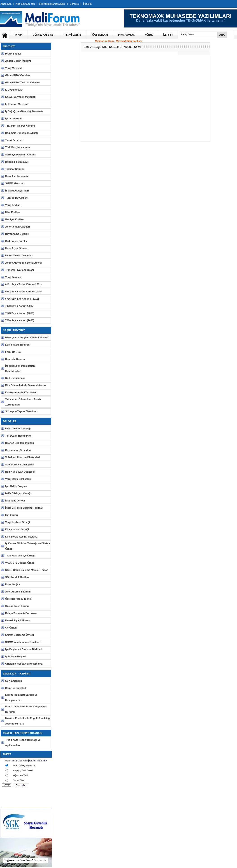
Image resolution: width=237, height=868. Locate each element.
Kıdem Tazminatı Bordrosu (21, 613)
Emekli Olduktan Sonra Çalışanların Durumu (26, 709)
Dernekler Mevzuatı (16, 176)
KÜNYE (149, 35)
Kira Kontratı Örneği (17, 529)
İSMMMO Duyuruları (17, 191)
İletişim (87, 4)
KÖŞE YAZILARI (100, 35)
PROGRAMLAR (126, 35)
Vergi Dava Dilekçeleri (18, 479)
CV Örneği (11, 628)
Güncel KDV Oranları (17, 75)
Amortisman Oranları (17, 227)
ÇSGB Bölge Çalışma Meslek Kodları (27, 570)
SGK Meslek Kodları (17, 577)
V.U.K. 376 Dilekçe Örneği (20, 563)
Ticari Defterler (14, 140)
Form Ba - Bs (13, 352)
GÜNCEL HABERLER (43, 35)
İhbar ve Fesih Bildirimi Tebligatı (24, 508)
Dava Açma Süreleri (17, 248)
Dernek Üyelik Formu (18, 620)
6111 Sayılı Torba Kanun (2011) (23, 284)
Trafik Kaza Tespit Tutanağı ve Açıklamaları (23, 743)
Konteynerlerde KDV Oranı (21, 392)
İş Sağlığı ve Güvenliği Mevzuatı (24, 111)
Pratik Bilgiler (13, 54)
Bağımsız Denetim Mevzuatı (21, 133)
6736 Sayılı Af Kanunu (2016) (22, 299)
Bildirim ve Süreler (16, 241)
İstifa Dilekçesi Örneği (18, 493)
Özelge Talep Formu (17, 606)
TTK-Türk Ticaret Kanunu (20, 126)
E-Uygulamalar (14, 90)
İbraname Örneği (15, 501)
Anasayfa (6, 4)
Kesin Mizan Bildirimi (18, 345)
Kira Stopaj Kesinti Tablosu (21, 537)
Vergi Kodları (13, 205)
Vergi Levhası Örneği (17, 522)
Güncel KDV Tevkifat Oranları (22, 82)
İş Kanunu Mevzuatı (17, 104)
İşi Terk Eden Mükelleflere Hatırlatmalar (20, 369)
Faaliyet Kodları (14, 219)
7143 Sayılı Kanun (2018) (20, 313)
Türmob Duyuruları (16, 198)
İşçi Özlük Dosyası (16, 486)
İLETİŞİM (168, 35)
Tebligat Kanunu (15, 169)
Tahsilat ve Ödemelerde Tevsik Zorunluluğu (23, 402)
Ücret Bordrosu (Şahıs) (19, 599)
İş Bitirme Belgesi (16, 656)
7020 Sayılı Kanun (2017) (20, 306)
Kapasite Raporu (15, 359)
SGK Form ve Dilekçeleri (20, 465)
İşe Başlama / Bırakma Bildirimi (24, 649)
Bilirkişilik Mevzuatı (17, 162)
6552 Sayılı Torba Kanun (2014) (23, 292)
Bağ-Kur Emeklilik (16, 688)
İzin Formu (12, 515)
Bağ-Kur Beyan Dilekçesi (20, 472)
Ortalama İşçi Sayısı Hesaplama (24, 664)
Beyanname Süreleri (17, 234)
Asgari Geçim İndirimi (18, 61)
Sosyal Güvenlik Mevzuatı (20, 97)
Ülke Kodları (12, 212)
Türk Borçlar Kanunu (17, 147)
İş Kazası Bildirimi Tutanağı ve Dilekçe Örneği (28, 546)
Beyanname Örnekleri (18, 450)
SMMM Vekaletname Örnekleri (23, 642)
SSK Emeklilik (13, 681)
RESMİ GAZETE (73, 35)
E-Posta (74, 4)
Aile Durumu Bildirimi (18, 592)
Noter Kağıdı (13, 584)
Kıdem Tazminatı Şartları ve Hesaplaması (21, 697)
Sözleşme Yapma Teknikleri (21, 411)
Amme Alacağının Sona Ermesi (23, 263)
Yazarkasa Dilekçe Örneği (20, 556)
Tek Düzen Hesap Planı (19, 436)
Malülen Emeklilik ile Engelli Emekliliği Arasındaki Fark (28, 721)
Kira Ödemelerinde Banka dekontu (26, 385)
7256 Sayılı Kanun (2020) (20, 320)
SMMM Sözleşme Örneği (20, 635)
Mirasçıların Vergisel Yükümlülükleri (26, 337)
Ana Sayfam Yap (25, 4)
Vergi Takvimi (13, 277)
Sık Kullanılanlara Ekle (52, 4)
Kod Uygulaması (15, 378)
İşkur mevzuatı (14, 118)
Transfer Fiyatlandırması (20, 270)
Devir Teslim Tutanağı (18, 428)
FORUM (18, 35)
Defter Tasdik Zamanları (19, 255)
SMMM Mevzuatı (15, 183)
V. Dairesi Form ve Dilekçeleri (22, 457)
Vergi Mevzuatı (14, 68)
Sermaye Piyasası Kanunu (21, 155)
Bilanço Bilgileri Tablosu (20, 443)
